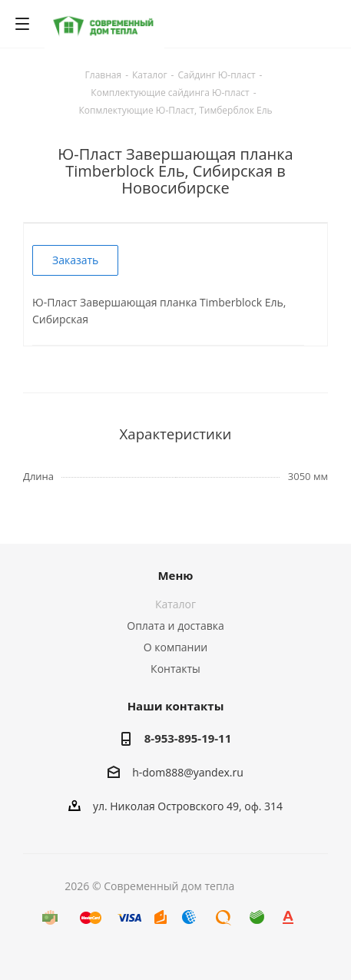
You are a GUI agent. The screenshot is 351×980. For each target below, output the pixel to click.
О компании (176, 647)
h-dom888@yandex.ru (188, 772)
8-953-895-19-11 (188, 738)
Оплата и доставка (175, 626)
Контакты (175, 669)
